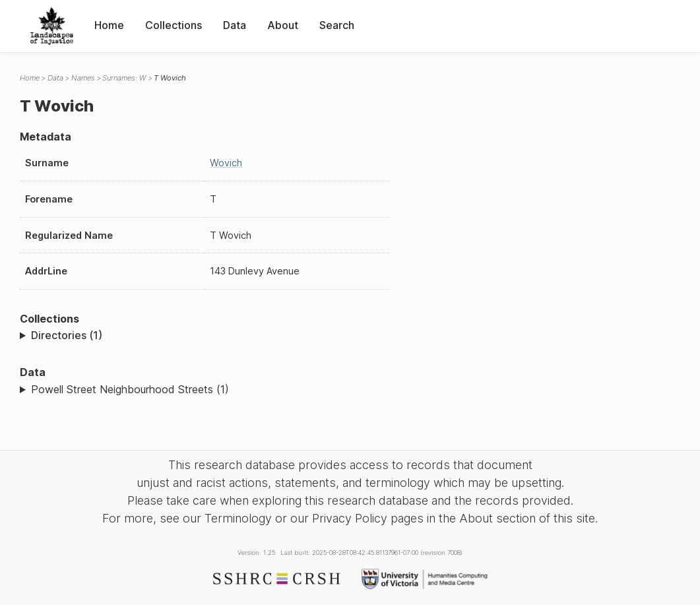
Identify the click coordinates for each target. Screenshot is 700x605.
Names (83, 78)
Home (109, 25)
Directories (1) (67, 335)
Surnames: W (124, 78)
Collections (174, 25)
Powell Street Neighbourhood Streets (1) (130, 389)
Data (235, 25)
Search (337, 25)
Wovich (226, 163)
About (283, 25)
